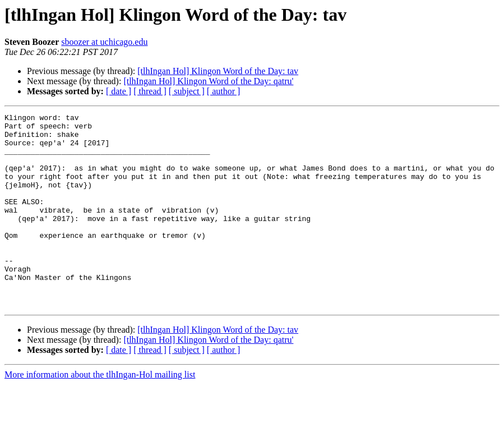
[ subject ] (187, 91)
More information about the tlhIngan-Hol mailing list (100, 413)
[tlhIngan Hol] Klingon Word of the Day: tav (218, 71)
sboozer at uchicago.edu (104, 42)
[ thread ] (150, 91)
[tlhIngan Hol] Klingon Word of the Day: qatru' (208, 81)
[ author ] (224, 91)
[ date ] (119, 91)
